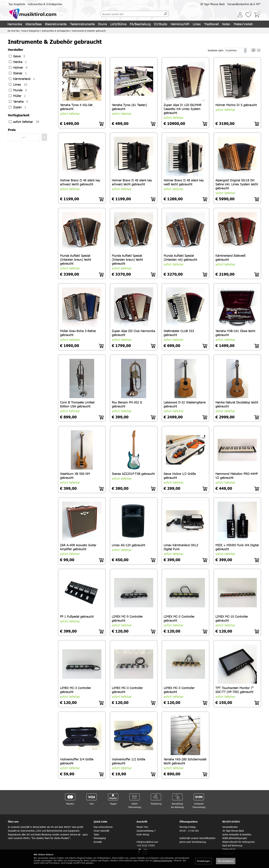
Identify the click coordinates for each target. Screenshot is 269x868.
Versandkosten (230, 826)
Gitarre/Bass (34, 24)
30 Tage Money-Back (212, 4)
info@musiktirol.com (147, 841)
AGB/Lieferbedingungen (235, 838)
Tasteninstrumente (82, 24)
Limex (197, 24)
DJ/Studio (161, 24)
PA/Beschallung (140, 24)
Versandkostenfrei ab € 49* (244, 4)
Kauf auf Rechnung (232, 845)
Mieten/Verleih (243, 24)
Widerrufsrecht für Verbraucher (239, 841)
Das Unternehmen (103, 826)
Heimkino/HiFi (180, 24)
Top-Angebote (17, 4)
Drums (103, 24)
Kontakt (98, 841)
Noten (226, 24)
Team (96, 834)
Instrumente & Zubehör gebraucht (89, 31)
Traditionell (211, 24)
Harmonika (15, 24)
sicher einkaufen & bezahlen (237, 834)
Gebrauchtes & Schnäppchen (45, 4)
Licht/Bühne (118, 24)
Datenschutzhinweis (163, 860)
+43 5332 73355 (146, 845)
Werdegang (100, 838)
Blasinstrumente (56, 24)
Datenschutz (229, 849)
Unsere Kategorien (30, 31)
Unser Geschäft (101, 830)
